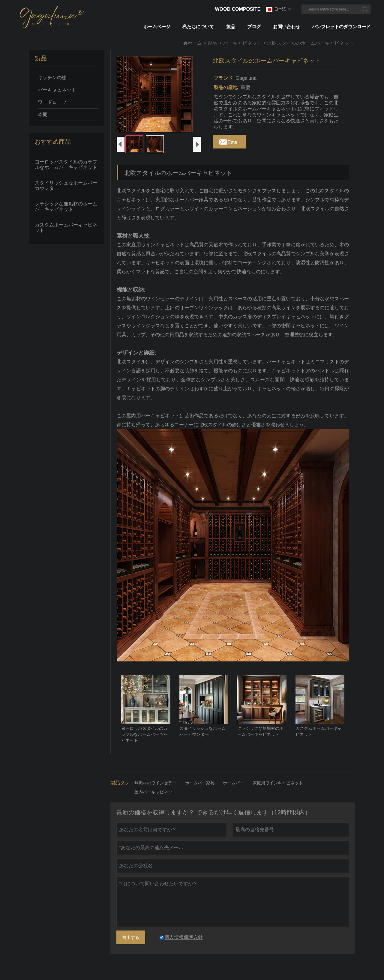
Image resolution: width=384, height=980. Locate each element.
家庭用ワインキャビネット (278, 791)
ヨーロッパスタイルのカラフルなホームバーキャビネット (66, 165)
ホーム (192, 43)
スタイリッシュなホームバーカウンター (66, 186)
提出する (131, 946)
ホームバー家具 (200, 791)
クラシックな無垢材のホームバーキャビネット (66, 207)
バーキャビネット (242, 43)
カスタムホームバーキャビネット (66, 228)
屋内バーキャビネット (155, 800)
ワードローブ (52, 102)
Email (229, 141)
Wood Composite (238, 9)
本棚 (43, 114)
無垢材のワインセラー (155, 791)
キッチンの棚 (52, 78)
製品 (212, 43)
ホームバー (233, 791)
